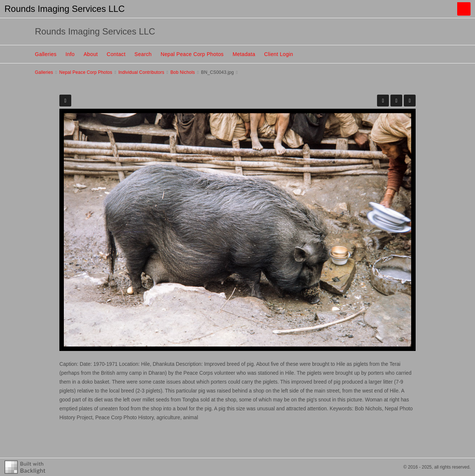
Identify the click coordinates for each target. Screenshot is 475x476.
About (91, 54)
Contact (116, 54)
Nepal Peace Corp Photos (192, 54)
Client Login (279, 54)
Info (70, 54)
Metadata (244, 54)
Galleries (46, 54)
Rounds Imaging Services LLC (65, 9)
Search (143, 54)
